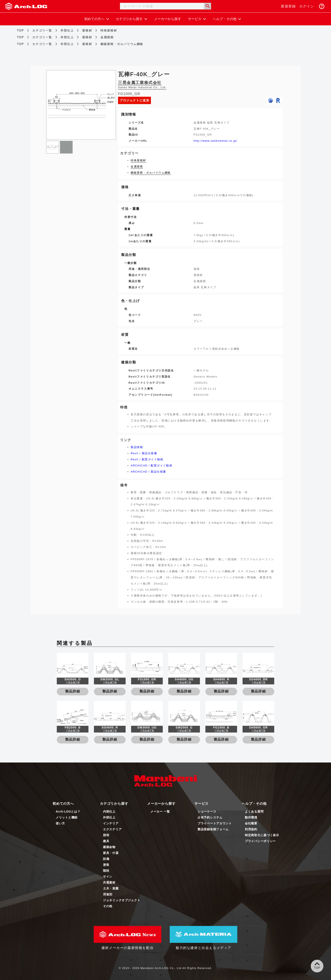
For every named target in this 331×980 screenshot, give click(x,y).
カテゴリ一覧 (42, 30)
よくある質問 (254, 811)
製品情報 (137, 447)
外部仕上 (67, 30)
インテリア (111, 823)
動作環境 (251, 817)
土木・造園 (111, 888)
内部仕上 (109, 811)
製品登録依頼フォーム (213, 829)
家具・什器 (111, 853)
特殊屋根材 (109, 30)
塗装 (106, 865)
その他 (108, 906)
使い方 (60, 823)
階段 (106, 871)
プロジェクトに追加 (134, 100)
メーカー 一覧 (160, 811)
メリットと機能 (67, 817)
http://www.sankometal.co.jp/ (215, 141)
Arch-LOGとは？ (68, 811)
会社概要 (251, 823)
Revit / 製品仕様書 (144, 453)
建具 (106, 841)
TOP (20, 30)
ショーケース (207, 811)
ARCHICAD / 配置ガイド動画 (151, 466)
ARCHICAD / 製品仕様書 (148, 472)
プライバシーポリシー (260, 841)
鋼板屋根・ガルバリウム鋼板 (122, 44)
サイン (108, 877)
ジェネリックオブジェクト (122, 900)
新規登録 (288, 6)
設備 (106, 859)
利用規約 (251, 829)
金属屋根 (107, 37)
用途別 (108, 894)
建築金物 (109, 847)
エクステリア (112, 829)
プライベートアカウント (215, 823)
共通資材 (109, 882)
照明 (106, 835)
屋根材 (87, 30)
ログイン (307, 6)
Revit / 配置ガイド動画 (147, 459)
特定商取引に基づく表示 (262, 835)
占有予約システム (210, 817)
